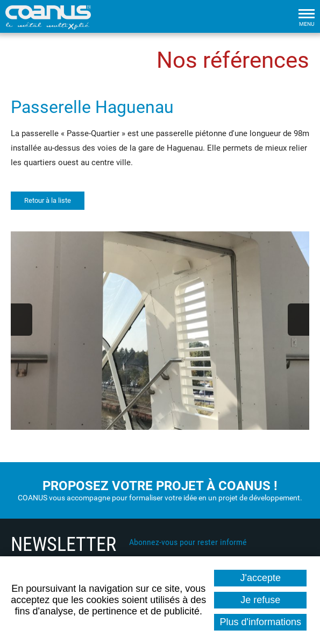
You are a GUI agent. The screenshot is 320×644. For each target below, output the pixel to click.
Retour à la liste (48, 200)
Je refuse (260, 600)
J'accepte (261, 578)
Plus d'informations (260, 622)
